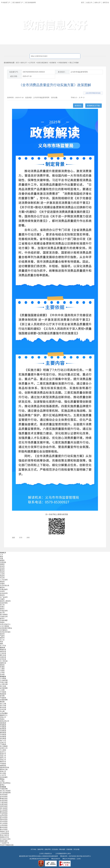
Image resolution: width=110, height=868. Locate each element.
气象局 (2, 636)
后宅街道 (3, 659)
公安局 (2, 574)
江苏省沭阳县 (5, 833)
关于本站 (33, 849)
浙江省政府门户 (18, 2)
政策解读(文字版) (94, 106)
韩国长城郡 (4, 841)
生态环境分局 (5, 586)
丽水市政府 (4, 829)
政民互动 (106, 2)
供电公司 (3, 717)
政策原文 (78, 106)
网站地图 (62, 849)
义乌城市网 (4, 680)
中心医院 (3, 750)
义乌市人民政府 (24, 13)
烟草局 (2, 638)
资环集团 (3, 738)
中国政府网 (4, 789)
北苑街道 (3, 657)
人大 (2, 555)
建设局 (2, 587)
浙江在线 (3, 686)
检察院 (2, 560)
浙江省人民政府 (5, 791)
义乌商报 (3, 678)
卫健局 (2, 599)
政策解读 (53, 63)
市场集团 (3, 727)
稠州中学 (3, 762)
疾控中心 (3, 752)
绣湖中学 (3, 754)
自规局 (2, 584)
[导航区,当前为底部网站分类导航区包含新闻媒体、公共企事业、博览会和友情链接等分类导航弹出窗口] (55, 699)
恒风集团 (3, 736)
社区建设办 (4, 630)
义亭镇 (2, 673)
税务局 (2, 634)
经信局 (2, 568)
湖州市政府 (4, 820)
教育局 (2, 570)
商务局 (2, 595)
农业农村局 (4, 593)
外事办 (2, 607)
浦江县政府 (4, 808)
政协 (2, 556)
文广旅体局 (4, 597)
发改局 (2, 566)
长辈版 (106, 7)
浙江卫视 (3, 704)
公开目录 (32, 63)
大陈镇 (2, 671)
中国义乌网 (4, 682)
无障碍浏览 (104, 12)
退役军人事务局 (5, 601)
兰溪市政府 (4, 802)
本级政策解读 (63, 63)
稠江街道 (3, 655)
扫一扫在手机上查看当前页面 (57, 514)
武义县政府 (4, 810)
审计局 (2, 605)
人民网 (2, 690)
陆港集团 (3, 729)
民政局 (2, 576)
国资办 (2, 609)
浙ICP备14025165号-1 (84, 856)
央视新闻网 (4, 700)
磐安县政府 (4, 812)
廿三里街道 (4, 661)
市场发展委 (4, 620)
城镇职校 (3, 766)
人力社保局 (4, 580)
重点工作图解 (74, 63)
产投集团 (3, 744)
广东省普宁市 (5, 843)
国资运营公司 (5, 721)
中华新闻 (3, 692)
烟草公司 (3, 758)
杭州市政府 (4, 795)
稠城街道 (3, 649)
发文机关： (62, 72)
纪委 (2, 558)
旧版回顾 (69, 849)
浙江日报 (3, 706)
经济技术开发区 (5, 632)
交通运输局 (4, 589)
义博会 (2, 781)
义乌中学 (3, 775)
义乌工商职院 (5, 626)
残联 (2, 644)
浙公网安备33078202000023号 (39, 859)
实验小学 (3, 756)
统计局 (2, 613)
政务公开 (98, 2)
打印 (21, 538)
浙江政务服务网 (30, 2)
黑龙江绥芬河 (5, 835)
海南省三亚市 (5, 831)
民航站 (2, 622)
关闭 (28, 538)
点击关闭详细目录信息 (93, 93)
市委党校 (3, 562)
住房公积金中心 (5, 624)
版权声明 (41, 849)
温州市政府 (4, 816)
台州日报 (3, 709)
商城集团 (3, 725)
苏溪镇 (2, 667)
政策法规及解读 (43, 63)
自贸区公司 (4, 748)
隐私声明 (48, 849)
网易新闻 (3, 694)
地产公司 (3, 740)
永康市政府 (4, 804)
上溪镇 (2, 669)
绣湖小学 (3, 771)
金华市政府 (4, 796)
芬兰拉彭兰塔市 (5, 839)
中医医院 (3, 764)
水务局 (2, 591)
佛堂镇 (2, 665)
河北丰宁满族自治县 (7, 845)
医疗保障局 (4, 615)
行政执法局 (4, 616)
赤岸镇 (2, 675)
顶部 (13, 538)
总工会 (2, 640)
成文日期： (14, 76)
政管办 (2, 618)
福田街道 (3, 651)
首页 (82, 2)
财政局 (2, 582)
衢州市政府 (4, 827)
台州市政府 (4, 826)
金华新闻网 (4, 688)
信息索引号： (14, 72)
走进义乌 (89, 2)
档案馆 (2, 564)
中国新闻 (3, 698)
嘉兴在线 (3, 707)
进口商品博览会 (5, 783)
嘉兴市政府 (4, 818)
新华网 (2, 696)
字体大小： (75, 97)
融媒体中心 (4, 715)
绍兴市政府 (4, 822)
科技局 (2, 572)
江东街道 (3, 653)
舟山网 (2, 711)
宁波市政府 (4, 814)
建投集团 (3, 733)
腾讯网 (2, 702)
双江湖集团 (4, 746)
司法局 (2, 578)
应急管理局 (4, 603)
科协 (2, 642)
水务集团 (3, 735)
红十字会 (3, 646)
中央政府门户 (6, 2)
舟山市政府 (4, 824)
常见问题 (77, 849)
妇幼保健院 (4, 777)
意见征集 (55, 849)
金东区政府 (4, 800)
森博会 (2, 785)
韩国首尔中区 (5, 837)
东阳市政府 (4, 806)
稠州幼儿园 (4, 769)
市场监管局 (4, 611)
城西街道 (3, 663)
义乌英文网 (4, 684)
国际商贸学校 (5, 767)
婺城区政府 (4, 798)
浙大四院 (3, 773)
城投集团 (3, 723)
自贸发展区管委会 (6, 628)
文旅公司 (3, 742)
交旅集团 (3, 731)
